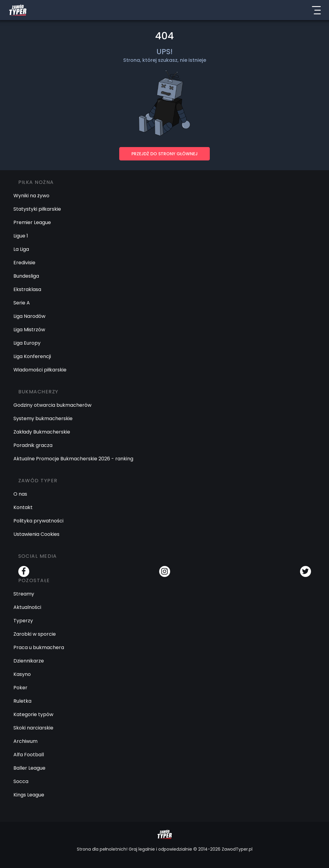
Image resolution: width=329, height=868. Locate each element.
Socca (21, 781)
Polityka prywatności (38, 521)
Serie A (22, 303)
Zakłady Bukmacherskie (42, 432)
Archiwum (25, 741)
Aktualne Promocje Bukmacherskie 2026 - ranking (73, 459)
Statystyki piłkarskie (37, 209)
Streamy (24, 594)
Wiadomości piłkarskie (40, 370)
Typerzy (23, 621)
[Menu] (316, 10)
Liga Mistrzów (29, 330)
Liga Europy (27, 343)
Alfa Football (29, 755)
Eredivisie (24, 263)
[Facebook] (24, 571)
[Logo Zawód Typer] (18, 10)
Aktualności (27, 607)
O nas (20, 494)
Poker (20, 688)
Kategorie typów (33, 714)
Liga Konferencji (32, 356)
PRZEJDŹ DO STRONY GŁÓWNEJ (164, 154)
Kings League (29, 795)
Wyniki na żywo (31, 196)
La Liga (21, 249)
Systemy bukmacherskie (43, 418)
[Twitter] (306, 571)
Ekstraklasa (27, 289)
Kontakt (23, 507)
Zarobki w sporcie (35, 634)
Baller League (29, 768)
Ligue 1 (21, 236)
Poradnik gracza (33, 445)
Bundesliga (26, 276)
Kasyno (22, 674)
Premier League (32, 222)
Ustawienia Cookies (36, 534)
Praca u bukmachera (39, 647)
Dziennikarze (29, 661)
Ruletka (22, 701)
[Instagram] (165, 571)
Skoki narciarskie (33, 728)
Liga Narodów (29, 316)
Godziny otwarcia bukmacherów (52, 405)
